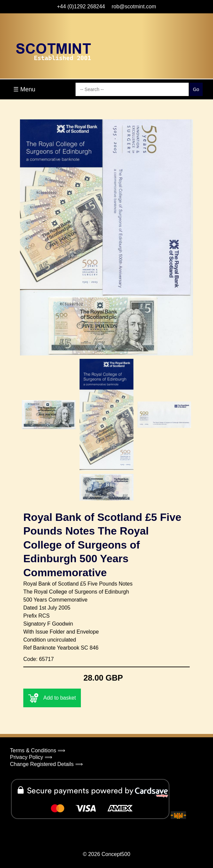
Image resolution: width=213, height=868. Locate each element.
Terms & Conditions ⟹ (38, 750)
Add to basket (52, 698)
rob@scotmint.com (134, 7)
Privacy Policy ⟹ (31, 757)
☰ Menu (24, 89)
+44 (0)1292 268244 (81, 7)
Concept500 (116, 854)
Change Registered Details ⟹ (46, 764)
